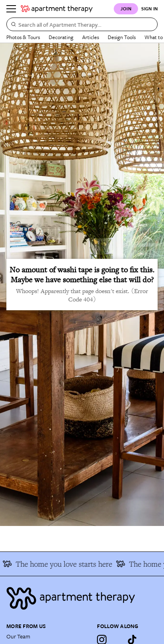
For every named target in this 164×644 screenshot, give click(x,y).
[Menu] (11, 9)
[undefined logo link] (57, 9)
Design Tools (122, 37)
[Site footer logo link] (82, 598)
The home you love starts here (59, 564)
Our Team (18, 636)
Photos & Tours (23, 37)
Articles (91, 37)
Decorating (61, 37)
